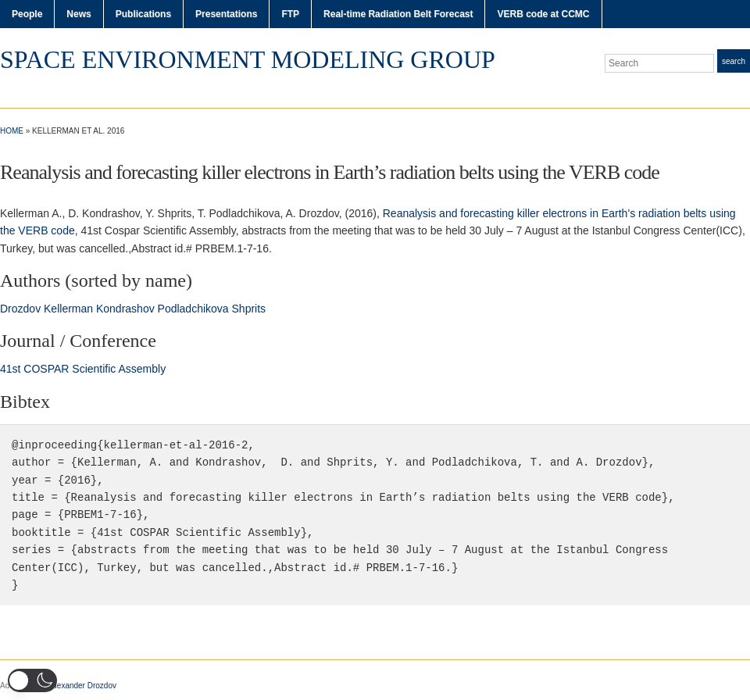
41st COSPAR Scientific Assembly (83, 369)
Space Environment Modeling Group (248, 59)
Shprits (249, 309)
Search (734, 61)
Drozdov (20, 309)
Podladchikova (193, 309)
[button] (32, 680)
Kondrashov (125, 309)
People (27, 14)
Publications (143, 14)
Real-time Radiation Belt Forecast (398, 14)
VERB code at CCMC (543, 14)
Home (12, 131)
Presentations (226, 14)
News (79, 14)
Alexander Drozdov (83, 686)
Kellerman (68, 309)
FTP (290, 14)
